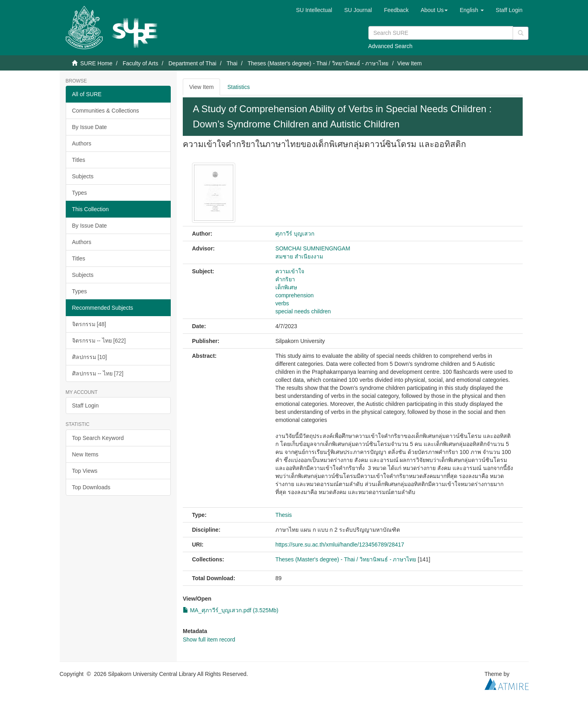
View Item (201, 87)
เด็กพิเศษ (286, 287)
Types (80, 193)
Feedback (396, 10)
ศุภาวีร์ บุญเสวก (295, 234)
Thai (232, 63)
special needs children (303, 311)
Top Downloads (91, 487)
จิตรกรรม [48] (89, 324)
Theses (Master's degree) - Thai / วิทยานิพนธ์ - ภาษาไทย (318, 63)
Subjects (83, 176)
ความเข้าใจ (290, 271)
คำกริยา (285, 279)
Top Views (85, 471)
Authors (82, 143)
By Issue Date (90, 127)
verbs (282, 303)
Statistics (238, 87)
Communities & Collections (106, 111)
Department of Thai (192, 63)
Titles (79, 160)
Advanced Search (391, 46)
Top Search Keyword (98, 438)
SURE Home (96, 63)
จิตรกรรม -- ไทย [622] (99, 341)
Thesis (284, 515)
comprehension (295, 295)
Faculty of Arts (140, 63)
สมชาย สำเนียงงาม (299, 256)
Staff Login (86, 405)
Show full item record (209, 639)
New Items (85, 454)
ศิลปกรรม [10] (90, 357)
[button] (434, 10)
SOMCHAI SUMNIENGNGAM (313, 248)
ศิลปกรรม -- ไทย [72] (98, 373)
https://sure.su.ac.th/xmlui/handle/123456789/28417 (340, 545)
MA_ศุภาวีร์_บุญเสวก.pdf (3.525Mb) (231, 610)
